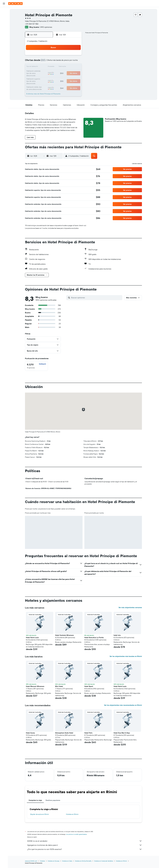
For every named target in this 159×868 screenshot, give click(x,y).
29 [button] (70, 78)
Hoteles (42, 861)
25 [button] (48, 78)
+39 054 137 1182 (32, 24)
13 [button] (59, 67)
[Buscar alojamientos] (4, 15)
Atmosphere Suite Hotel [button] (64, 733)
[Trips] (4, 48)
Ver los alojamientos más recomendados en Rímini (123, 705)
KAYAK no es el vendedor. (85, 841)
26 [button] (54, 78)
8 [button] (70, 61)
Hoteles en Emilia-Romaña (83, 861)
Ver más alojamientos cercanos (130, 607)
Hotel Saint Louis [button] (32, 638)
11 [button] (48, 67)
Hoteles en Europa (53, 861)
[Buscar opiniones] (96, 298)
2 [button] (76, 56)
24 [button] (43, 78)
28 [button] (65, 78)
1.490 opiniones (46, 27)
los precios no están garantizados (76, 834)
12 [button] (54, 67)
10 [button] (43, 67)
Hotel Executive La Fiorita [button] (94, 638)
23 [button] (76, 72)
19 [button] (54, 72)
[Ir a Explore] (4, 27)
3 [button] (43, 61)
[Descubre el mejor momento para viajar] (4, 36)
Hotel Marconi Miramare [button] (35, 686)
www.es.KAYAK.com (31, 861)
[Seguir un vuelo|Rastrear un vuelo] (4, 32)
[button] (4, 4)
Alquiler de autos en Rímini (39, 814)
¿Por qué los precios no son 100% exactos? (85, 849)
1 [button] (70, 56)
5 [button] (54, 61)
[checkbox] (36, 366)
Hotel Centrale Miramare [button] (64, 635)
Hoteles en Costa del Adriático (104, 861)
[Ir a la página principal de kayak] (15, 4)
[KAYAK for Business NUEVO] (4, 41)
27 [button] (59, 78)
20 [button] (59, 72)
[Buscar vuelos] (4, 11)
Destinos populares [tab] (53, 800)
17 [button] (43, 72)
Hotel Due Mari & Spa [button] (122, 733)
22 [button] (70, 72)
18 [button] (48, 72)
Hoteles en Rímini (72, 814)
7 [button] (65, 61)
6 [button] (59, 61)
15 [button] (70, 67)
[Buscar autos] (4, 20)
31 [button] (43, 83)
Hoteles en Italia (67, 861)
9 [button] (76, 61)
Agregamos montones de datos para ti (85, 845)
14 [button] (65, 67)
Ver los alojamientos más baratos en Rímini (126, 656)
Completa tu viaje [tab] (35, 800)
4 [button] (48, 61)
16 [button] (76, 67)
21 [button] (65, 72)
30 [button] (76, 78)
